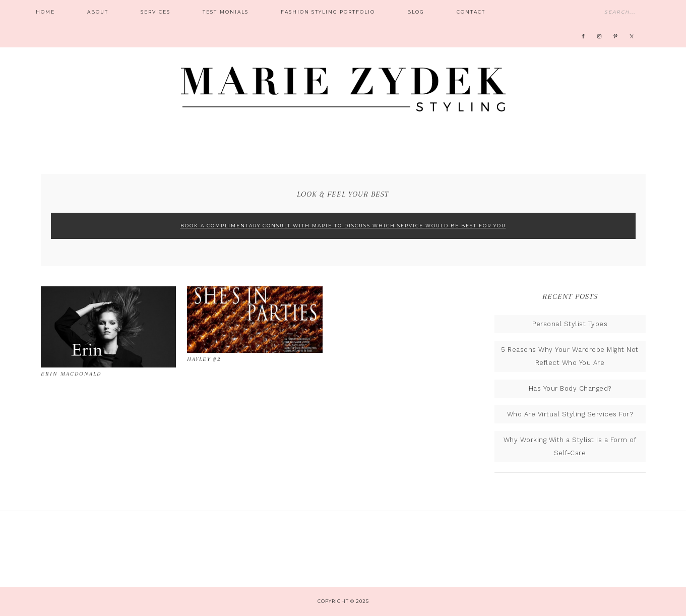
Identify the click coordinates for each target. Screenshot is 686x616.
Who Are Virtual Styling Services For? (570, 414)
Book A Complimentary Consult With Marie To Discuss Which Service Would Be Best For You (343, 226)
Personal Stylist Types (570, 324)
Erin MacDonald (71, 374)
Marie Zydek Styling (343, 83)
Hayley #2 (204, 359)
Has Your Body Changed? (570, 388)
